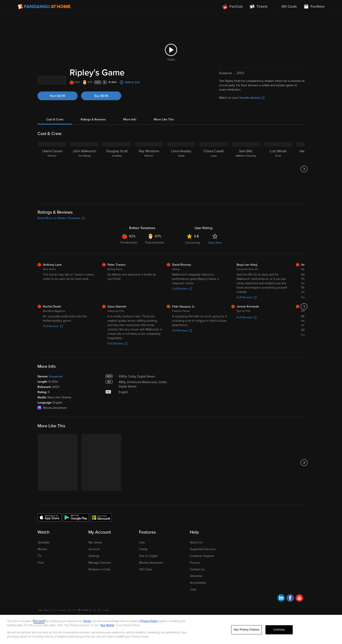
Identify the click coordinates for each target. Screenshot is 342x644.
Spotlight (44, 542)
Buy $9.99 (101, 96)
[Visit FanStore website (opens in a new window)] (314, 7)
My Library (95, 542)
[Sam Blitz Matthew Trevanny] (246, 169)
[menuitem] (286, 7)
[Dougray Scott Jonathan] (117, 169)
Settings (94, 556)
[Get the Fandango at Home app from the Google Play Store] (76, 517)
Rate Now (215, 243)
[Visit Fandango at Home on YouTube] (299, 599)
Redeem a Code (99, 569)
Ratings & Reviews (93, 119)
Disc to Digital (148, 556)
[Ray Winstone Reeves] (149, 169)
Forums (195, 563)
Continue (279, 630)
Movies (42, 549)
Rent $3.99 (58, 96)
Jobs (193, 589)
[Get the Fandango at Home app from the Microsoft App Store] (101, 517)
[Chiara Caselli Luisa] (214, 169)
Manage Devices (100, 563)
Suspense (56, 376)
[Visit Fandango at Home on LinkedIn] (281, 599)
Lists (142, 542)
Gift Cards (146, 569)
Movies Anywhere (151, 563)
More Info (130, 119)
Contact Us (197, 569)
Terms (87, 621)
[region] (171, 629)
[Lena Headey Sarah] (181, 169)
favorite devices (252, 98)
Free (41, 563)
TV (40, 556)
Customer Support (202, 556)
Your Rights (107, 625)
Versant (39, 621)
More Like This (164, 119)
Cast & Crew (55, 119)
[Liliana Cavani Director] (52, 169)
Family (143, 549)
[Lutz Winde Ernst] (278, 169)
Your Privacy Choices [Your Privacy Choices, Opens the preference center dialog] (246, 630)
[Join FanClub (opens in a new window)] (233, 7)
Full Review (182, 289)
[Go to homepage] (44, 7)
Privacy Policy (149, 621)
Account (94, 549)
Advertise (196, 576)
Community (193, 243)
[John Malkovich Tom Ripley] (84, 169)
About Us (196, 542)
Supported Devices (203, 549)
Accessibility (198, 583)
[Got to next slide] (304, 169)
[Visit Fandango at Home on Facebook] (290, 599)
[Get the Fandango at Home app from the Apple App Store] (50, 517)
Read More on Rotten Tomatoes (61, 218)
